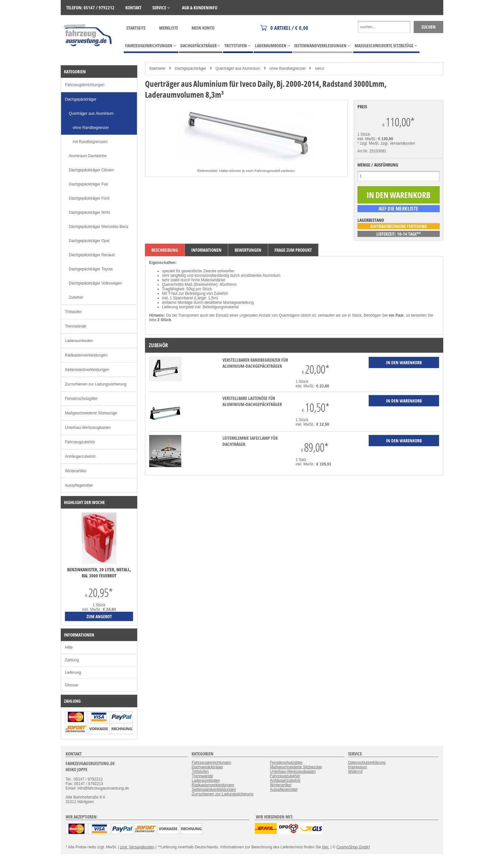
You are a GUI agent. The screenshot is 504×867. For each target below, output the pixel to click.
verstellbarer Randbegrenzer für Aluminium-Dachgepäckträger (255, 363)
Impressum (358, 767)
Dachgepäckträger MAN (89, 212)
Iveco (320, 68)
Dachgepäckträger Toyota (91, 269)
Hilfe (69, 647)
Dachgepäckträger (190, 68)
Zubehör (76, 297)
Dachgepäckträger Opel (89, 241)
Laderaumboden (79, 341)
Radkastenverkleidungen (86, 355)
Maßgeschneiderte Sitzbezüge (91, 413)
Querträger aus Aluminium (238, 68)
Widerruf (355, 772)
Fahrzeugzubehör (80, 442)
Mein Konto (203, 28)
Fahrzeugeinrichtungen (85, 85)
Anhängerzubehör (80, 456)
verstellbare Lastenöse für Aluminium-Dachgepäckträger (252, 401)
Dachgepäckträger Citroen (91, 170)
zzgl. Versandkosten (398, 143)
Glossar (72, 685)
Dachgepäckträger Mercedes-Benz (99, 227)
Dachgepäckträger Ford (89, 198)
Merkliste (169, 28)
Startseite (136, 28)
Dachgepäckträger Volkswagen (95, 283)
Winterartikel (76, 471)
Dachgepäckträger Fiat (88, 184)
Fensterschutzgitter (81, 399)
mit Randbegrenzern (90, 142)
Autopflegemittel (79, 485)
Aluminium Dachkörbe (88, 156)
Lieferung (73, 673)
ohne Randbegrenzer (288, 68)
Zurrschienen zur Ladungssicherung (96, 384)
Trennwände (76, 326)
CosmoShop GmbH (353, 847)
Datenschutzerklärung (367, 763)
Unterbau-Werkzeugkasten (88, 428)
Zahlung (72, 660)
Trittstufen (73, 312)
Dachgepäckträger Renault (92, 255)
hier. (326, 847)
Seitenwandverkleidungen (87, 370)
